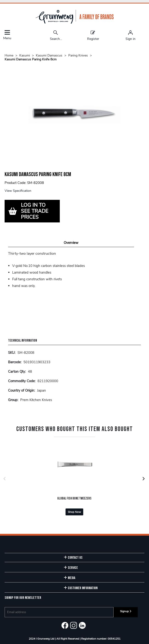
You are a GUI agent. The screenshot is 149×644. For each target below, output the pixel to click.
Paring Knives (78, 55)
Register (93, 35)
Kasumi (25, 55)
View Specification (18, 191)
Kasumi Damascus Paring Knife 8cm (31, 59)
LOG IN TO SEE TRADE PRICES (35, 211)
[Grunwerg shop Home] (74, 23)
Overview (71, 243)
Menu (7, 35)
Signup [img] (126, 611)
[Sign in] (130, 35)
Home (9, 55)
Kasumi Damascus (49, 55)
